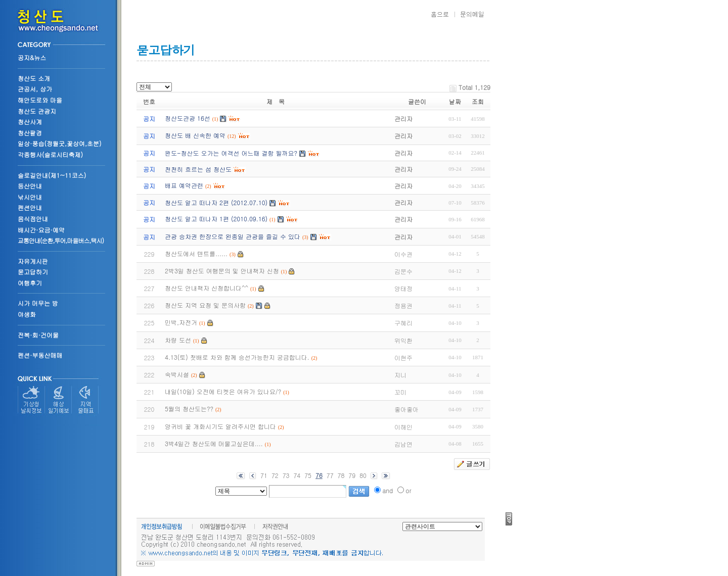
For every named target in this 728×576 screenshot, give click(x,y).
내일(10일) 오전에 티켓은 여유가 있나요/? (223, 391)
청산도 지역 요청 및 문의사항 (205, 305)
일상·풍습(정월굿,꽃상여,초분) (60, 143)
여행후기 (30, 283)
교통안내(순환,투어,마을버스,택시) (61, 240)
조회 (478, 101)
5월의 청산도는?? (189, 409)
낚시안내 (30, 197)
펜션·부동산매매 (40, 355)
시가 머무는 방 (38, 303)
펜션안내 (30, 207)
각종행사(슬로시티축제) (50, 154)
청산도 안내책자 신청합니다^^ (207, 288)
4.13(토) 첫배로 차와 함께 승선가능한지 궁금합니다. (237, 357)
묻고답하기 (33, 272)
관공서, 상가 (35, 89)
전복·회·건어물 (38, 335)
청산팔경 (30, 133)
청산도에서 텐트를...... (196, 253)
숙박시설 (177, 374)
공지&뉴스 (32, 57)
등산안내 (30, 186)
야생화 (27, 314)
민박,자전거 (181, 322)
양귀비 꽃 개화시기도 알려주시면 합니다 (220, 426)
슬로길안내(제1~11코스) (52, 175)
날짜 (455, 101)
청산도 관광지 (37, 111)
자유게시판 (33, 261)
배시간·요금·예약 (41, 230)
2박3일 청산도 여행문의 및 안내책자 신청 (222, 271)
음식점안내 (33, 219)
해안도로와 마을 (40, 100)
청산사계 (30, 122)
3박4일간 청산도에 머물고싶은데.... (214, 443)
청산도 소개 (34, 78)
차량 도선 (178, 340)
